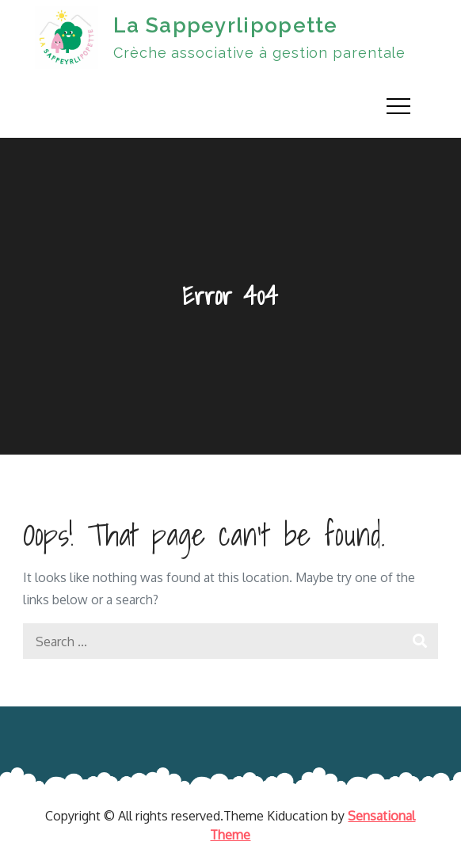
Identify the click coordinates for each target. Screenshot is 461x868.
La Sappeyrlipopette (226, 25)
